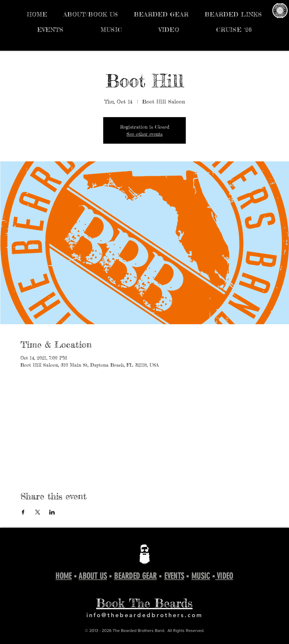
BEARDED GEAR (135, 576)
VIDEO (224, 576)
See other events (144, 134)
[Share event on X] (38, 512)
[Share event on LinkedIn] (52, 512)
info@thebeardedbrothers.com (144, 615)
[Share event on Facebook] (23, 512)
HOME (64, 576)
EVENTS (174, 576)
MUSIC (201, 576)
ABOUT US (93, 576)
